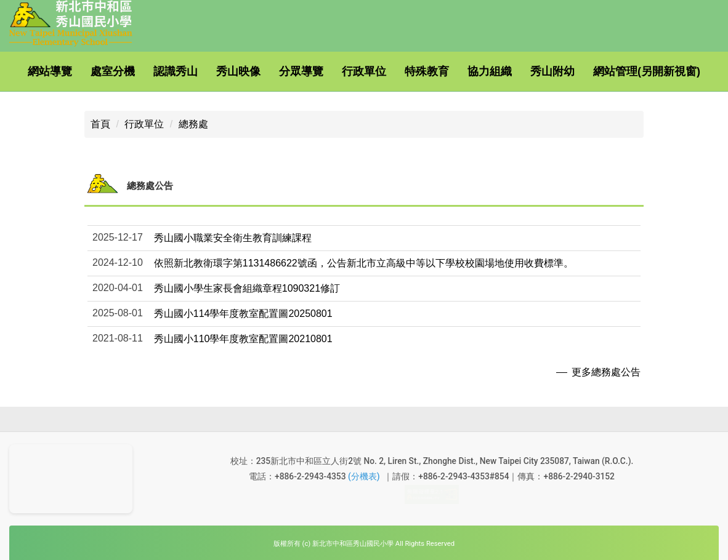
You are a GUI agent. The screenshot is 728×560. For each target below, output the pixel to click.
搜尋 (259, 102)
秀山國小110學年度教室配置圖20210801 (243, 324)
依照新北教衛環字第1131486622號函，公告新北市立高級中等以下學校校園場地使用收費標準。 (364, 248)
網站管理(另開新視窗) (72, 111)
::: (24, 71)
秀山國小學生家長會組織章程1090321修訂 (247, 274)
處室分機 (133, 71)
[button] (364, 274)
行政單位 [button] (384, 71)
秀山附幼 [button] (573, 71)
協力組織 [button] (510, 71)
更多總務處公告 (606, 357)
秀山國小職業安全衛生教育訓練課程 (233, 223)
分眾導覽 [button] (322, 71)
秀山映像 (259, 71)
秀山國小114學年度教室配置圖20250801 (243, 299)
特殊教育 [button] (447, 71)
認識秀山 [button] (196, 71)
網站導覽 (70, 71)
